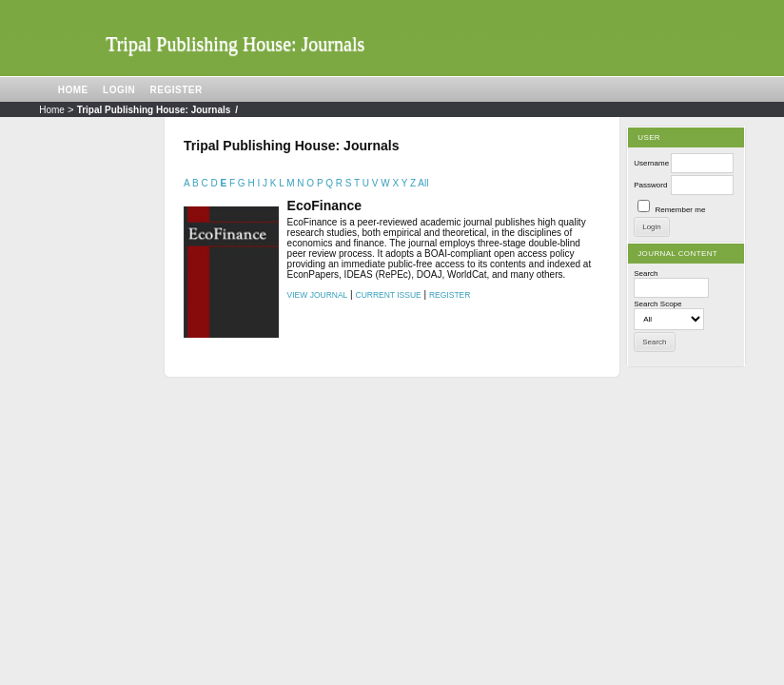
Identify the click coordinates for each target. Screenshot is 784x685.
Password (650, 185)
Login (119, 90)
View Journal (318, 295)
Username (651, 163)
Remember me (680, 210)
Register (176, 90)
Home (73, 90)
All (423, 183)
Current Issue (389, 295)
